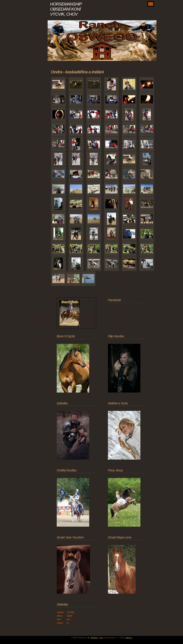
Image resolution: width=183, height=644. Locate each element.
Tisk (101, 638)
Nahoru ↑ (129, 638)
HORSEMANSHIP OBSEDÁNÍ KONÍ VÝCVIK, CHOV (66, 9)
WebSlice (94, 638)
